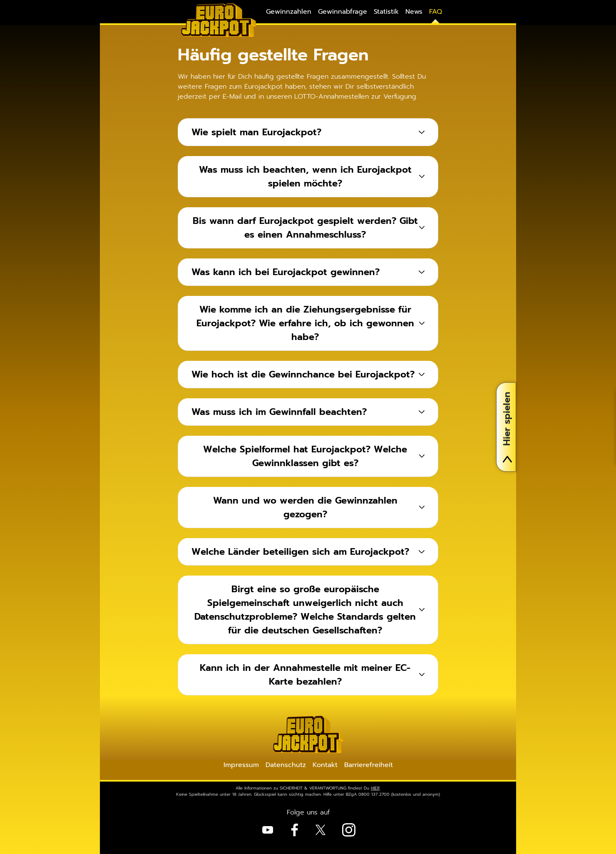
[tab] (308, 132)
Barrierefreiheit (369, 765)
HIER (375, 788)
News (414, 12)
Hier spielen (507, 427)
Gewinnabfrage (343, 12)
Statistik (386, 12)
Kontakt (325, 765)
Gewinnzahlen (289, 12)
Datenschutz (286, 765)
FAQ (436, 12)
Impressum (241, 765)
